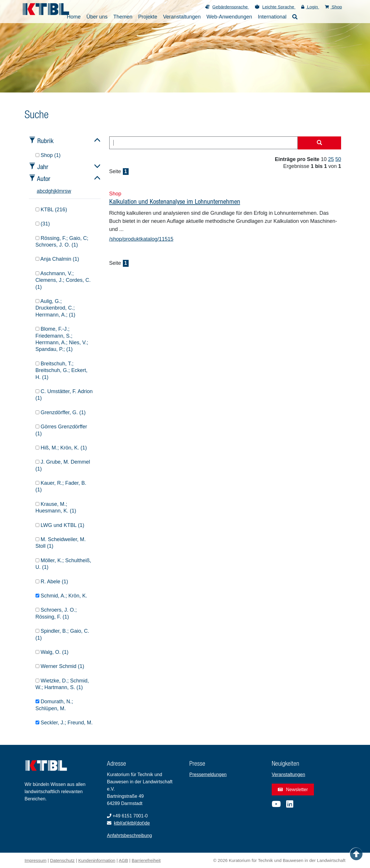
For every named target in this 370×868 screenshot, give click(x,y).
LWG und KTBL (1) (60, 525)
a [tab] (38, 191)
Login (310, 7)
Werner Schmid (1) (60, 666)
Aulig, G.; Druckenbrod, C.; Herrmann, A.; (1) (55, 308)
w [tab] (69, 191)
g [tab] (49, 191)
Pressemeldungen (208, 774)
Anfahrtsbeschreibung (129, 835)
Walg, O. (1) (52, 652)
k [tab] (56, 191)
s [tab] (66, 191)
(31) (43, 224)
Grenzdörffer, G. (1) (61, 412)
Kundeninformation (97, 860)
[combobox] (204, 143)
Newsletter (293, 790)
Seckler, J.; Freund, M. (64, 723)
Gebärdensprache (231, 7)
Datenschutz (62, 860)
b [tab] (41, 191)
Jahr (43, 167)
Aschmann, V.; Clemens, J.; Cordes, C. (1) (63, 280)
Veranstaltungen (288, 774)
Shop (333, 7)
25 (331, 159)
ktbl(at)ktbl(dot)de (132, 823)
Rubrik (45, 141)
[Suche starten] (319, 143)
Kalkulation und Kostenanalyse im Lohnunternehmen (175, 201)
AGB (123, 860)
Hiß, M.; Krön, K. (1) (61, 448)
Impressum (36, 860)
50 (338, 159)
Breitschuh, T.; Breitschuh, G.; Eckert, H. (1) (62, 370)
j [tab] (54, 191)
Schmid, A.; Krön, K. (61, 596)
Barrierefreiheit (146, 860)
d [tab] (47, 191)
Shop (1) (48, 155)
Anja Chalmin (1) (57, 259)
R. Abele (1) (52, 582)
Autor (44, 178)
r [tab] (64, 191)
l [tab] (58, 191)
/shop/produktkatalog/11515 (141, 239)
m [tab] (61, 191)
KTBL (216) (51, 210)
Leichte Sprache (279, 7)
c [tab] (44, 191)
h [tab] (52, 191)
